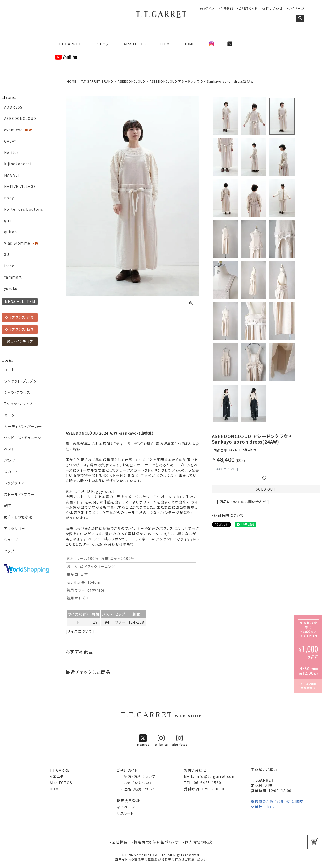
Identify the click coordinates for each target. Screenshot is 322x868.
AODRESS (13, 107)
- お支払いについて (135, 783)
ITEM (165, 44)
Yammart (13, 277)
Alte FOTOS (135, 44)
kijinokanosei (18, 164)
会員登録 (227, 8)
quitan (10, 232)
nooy (9, 198)
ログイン (208, 8)
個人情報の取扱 (198, 842)
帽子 (8, 506)
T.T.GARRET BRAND (97, 81)
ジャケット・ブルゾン (20, 381)
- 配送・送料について (136, 776)
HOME (189, 44)
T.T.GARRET (68, 44)
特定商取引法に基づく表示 (156, 842)
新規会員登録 (128, 801)
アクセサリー (15, 528)
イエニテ (103, 44)
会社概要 (120, 842)
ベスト (9, 449)
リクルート (125, 813)
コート (9, 370)
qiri (8, 220)
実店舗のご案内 (264, 770)
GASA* (10, 141)
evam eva (13, 130)
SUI (7, 254)
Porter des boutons (24, 209)
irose (9, 266)
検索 (300, 18)
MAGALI (11, 175)
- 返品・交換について (136, 789)
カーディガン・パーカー (23, 426)
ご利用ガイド (248, 8)
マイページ (296, 8)
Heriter (11, 152)
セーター (11, 415)
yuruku (11, 288)
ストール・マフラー (19, 494)
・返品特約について (228, 515)
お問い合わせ (273, 8)
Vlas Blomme (17, 243)
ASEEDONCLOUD (20, 118)
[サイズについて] (80, 631)
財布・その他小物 (18, 517)
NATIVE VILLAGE (20, 186)
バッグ (9, 551)
